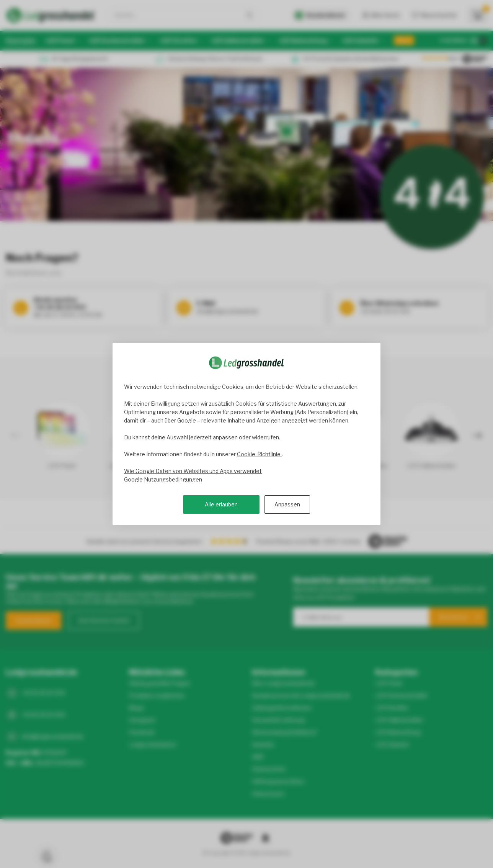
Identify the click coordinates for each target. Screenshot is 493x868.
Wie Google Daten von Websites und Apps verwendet (193, 471)
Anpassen (287, 504)
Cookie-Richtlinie (259, 454)
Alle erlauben (221, 504)
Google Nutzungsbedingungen (163, 479)
